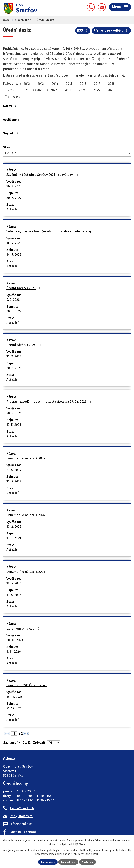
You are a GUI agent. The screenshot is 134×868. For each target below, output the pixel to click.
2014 (55, 84)
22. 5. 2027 (14, 481)
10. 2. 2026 (14, 527)
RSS (83, 30)
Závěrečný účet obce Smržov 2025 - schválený (43, 175)
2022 (54, 90)
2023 (68, 90)
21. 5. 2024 (14, 470)
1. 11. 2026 (14, 652)
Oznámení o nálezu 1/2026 (29, 515)
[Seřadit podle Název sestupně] (16, 107)
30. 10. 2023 (15, 640)
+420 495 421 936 (22, 808)
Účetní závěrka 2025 (24, 288)
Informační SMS (21, 824)
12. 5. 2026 (14, 425)
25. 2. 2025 (14, 356)
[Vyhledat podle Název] (67, 112)
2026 (111, 90)
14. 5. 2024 (14, 583)
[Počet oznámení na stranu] (54, 743)
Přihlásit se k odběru (111, 30)
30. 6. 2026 (14, 368)
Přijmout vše (48, 862)
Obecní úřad (23, 20)
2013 (41, 84)
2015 (69, 84)
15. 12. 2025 (14, 697)
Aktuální (13, 209)
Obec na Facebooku (24, 832)
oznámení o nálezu (24, 629)
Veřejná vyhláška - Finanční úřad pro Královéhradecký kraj (52, 231)
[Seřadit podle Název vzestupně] (16, 105)
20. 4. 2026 (14, 413)
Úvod (6, 20)
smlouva (14, 96)
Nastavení (87, 862)
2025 (97, 90)
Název (9, 106)
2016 (83, 84)
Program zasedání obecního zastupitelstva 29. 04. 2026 (50, 402)
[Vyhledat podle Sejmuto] (67, 140)
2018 (111, 84)
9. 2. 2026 (13, 300)
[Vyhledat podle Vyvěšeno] (67, 126)
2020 (25, 90)
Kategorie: (11, 84)
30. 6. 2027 (14, 198)
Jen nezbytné (68, 862)
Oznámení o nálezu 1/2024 (29, 572)
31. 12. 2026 (14, 708)
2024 (82, 90)
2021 (40, 90)
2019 (11, 90)
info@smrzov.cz (21, 816)
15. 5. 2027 (14, 595)
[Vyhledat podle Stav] (67, 153)
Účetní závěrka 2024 (24, 345)
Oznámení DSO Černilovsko (30, 685)
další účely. (79, 844)
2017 (97, 84)
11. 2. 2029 (14, 538)
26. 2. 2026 (14, 186)
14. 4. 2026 (14, 243)
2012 (27, 84)
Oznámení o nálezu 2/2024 (29, 458)
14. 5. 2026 (14, 255)
